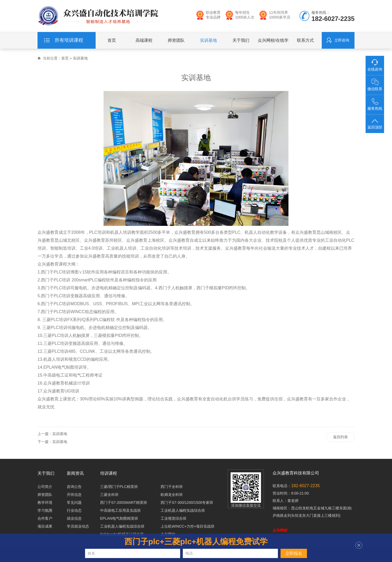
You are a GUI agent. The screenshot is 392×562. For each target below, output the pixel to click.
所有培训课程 (69, 42)
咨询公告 (74, 487)
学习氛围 (45, 510)
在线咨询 (375, 65)
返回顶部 (375, 124)
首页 (112, 42)
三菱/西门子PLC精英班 (119, 487)
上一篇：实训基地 (52, 434)
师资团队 (176, 42)
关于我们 (241, 42)
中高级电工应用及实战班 (120, 510)
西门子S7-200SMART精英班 (124, 502)
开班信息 (74, 495)
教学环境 (45, 502)
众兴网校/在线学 (273, 42)
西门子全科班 (172, 487)
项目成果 (45, 526)
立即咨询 (342, 42)
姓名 (91, 553)
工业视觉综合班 (174, 518)
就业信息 (74, 518)
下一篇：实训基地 (52, 442)
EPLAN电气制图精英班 (119, 518)
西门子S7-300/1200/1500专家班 (187, 502)
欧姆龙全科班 (172, 495)
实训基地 (208, 42)
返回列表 (340, 437)
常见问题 (74, 502)
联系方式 (305, 42)
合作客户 (45, 518)
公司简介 (45, 487)
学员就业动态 (78, 526)
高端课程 (144, 42)
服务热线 (375, 104)
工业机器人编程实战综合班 (183, 510)
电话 (189, 553)
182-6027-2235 (305, 486)
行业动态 (74, 510)
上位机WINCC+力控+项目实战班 (188, 526)
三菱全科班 (109, 495)
